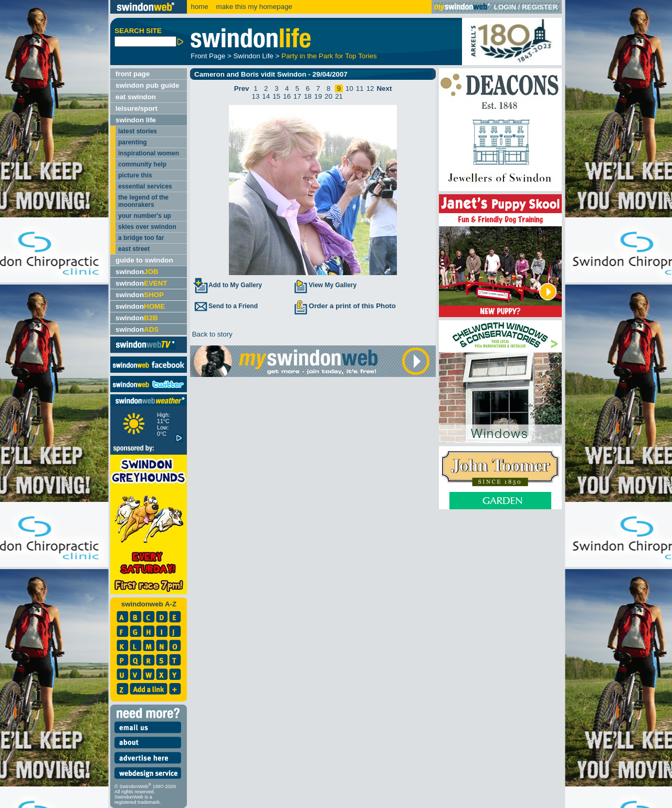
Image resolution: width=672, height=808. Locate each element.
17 (297, 96)
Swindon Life (253, 56)
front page (133, 74)
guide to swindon (144, 260)
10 (349, 88)
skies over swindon (147, 227)
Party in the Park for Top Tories (329, 56)
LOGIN (505, 7)
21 (339, 96)
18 (308, 96)
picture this (135, 175)
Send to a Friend (225, 306)
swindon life (136, 120)
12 (370, 88)
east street (134, 249)
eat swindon (136, 97)
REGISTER (540, 7)
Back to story (211, 334)
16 (287, 96)
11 (360, 88)
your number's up (145, 216)
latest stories (138, 131)
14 (266, 96)
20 (328, 96)
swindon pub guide (147, 85)
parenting (133, 142)
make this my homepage (253, 7)
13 (256, 96)
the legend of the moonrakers (143, 201)
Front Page (208, 56)
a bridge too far (141, 238)
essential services (145, 186)
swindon (137, 272)
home (199, 7)
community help (142, 164)
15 (276, 96)
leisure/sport (136, 108)
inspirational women (149, 153)
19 (318, 96)
